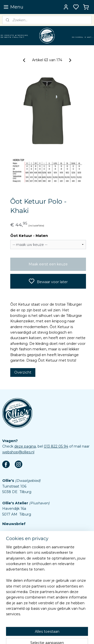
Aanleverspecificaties (21, 615)
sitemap (58, 635)
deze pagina (25, 446)
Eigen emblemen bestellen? (27, 564)
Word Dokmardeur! (19, 570)
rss (67, 635)
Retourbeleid (14, 592)
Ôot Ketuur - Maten (29, 236)
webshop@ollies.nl (18, 452)
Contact (9, 581)
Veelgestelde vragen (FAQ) (26, 587)
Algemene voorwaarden (23, 598)
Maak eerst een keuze (48, 264)
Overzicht (23, 372)
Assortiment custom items (26, 609)
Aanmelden (16, 544)
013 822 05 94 (56, 446)
